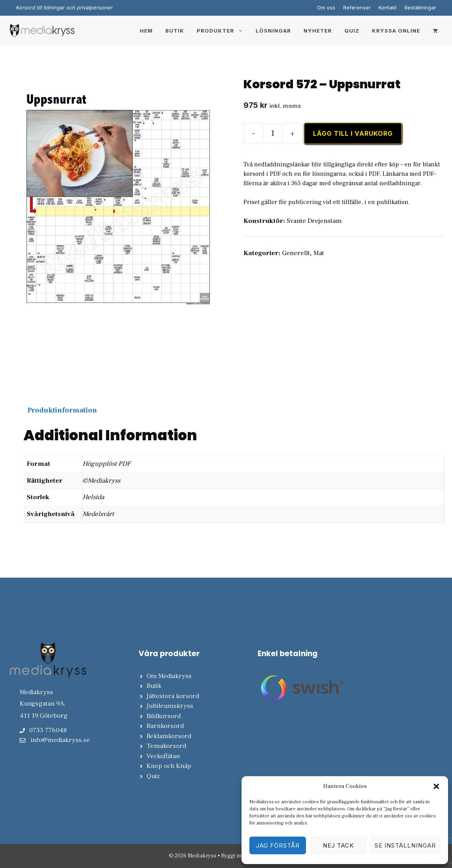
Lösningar (273, 31)
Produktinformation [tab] (62, 410)
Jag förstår (278, 845)
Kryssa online (396, 31)
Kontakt (388, 7)
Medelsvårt (98, 514)
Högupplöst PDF (106, 464)
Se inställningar (405, 845)
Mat (319, 253)
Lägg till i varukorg (353, 133)
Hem (146, 31)
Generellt (296, 253)
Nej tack (338, 845)
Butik (175, 31)
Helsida (93, 497)
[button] (436, 786)
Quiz (352, 31)
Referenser (357, 7)
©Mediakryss (101, 481)
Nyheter (318, 31)
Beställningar (420, 7)
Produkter (223, 31)
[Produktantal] (273, 133)
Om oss (326, 7)
